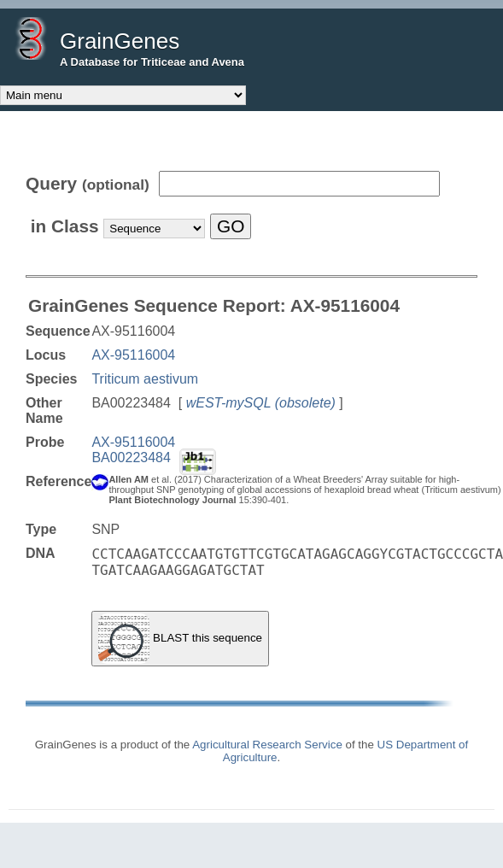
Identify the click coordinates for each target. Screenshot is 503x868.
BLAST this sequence (180, 639)
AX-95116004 (133, 355)
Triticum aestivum (145, 379)
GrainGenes (120, 41)
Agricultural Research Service (267, 745)
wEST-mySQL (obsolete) (261, 403)
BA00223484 (131, 457)
